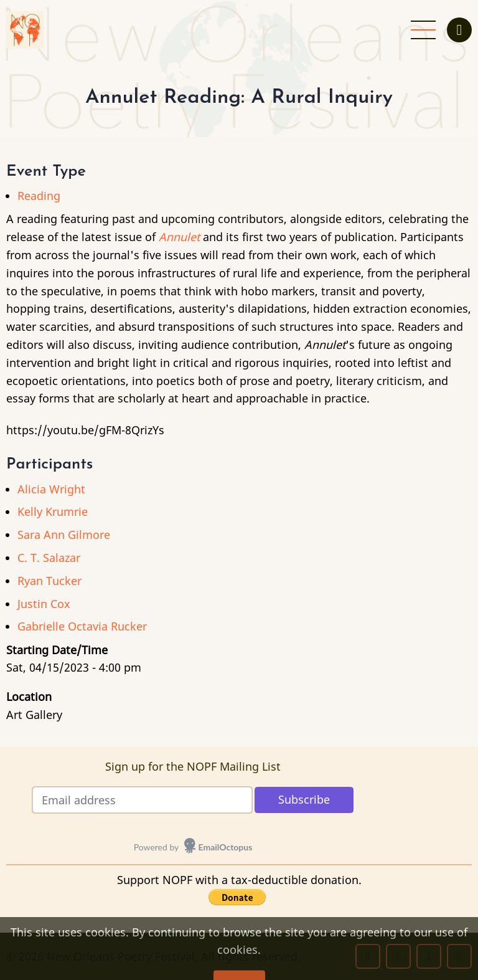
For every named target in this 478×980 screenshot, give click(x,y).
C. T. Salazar (49, 558)
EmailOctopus (226, 847)
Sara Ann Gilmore (64, 535)
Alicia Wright (51, 489)
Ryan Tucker (49, 581)
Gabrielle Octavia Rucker (82, 626)
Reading (39, 196)
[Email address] (142, 800)
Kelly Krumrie (53, 511)
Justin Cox (44, 604)
